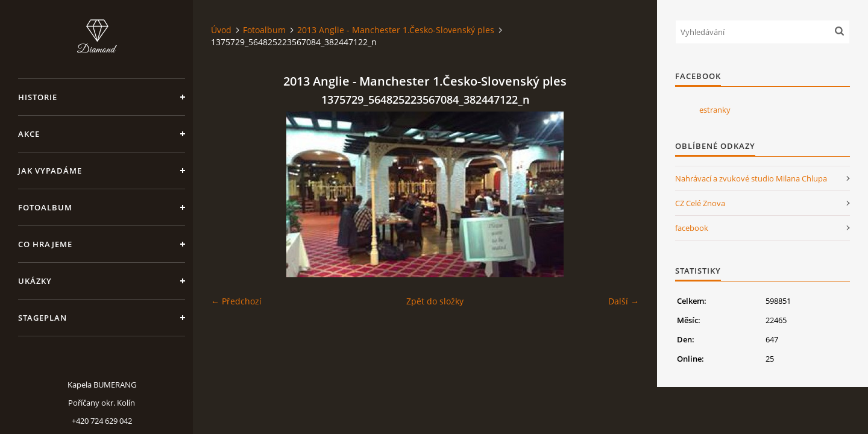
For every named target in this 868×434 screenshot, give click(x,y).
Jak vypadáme (50, 171)
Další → (624, 301)
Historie (38, 97)
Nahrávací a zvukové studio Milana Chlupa (751, 178)
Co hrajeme (45, 244)
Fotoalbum (45, 207)
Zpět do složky (435, 301)
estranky (715, 110)
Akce (29, 134)
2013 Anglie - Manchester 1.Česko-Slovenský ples (396, 30)
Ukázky (35, 281)
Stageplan (42, 318)
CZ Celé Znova (700, 203)
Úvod (221, 30)
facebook (692, 228)
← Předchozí (236, 301)
